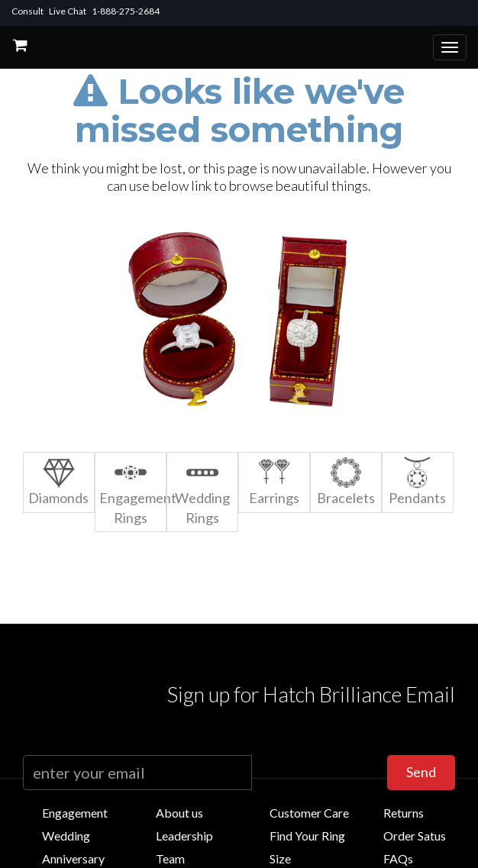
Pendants (417, 481)
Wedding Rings (202, 491)
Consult (27, 11)
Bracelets (346, 481)
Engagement (75, 813)
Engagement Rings (132, 491)
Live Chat (68, 11)
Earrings (274, 481)
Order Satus (415, 836)
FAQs (398, 858)
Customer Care (309, 813)
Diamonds (58, 481)
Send (421, 772)
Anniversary (73, 858)
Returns (404, 813)
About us (179, 813)
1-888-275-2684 (126, 11)
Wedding (66, 836)
